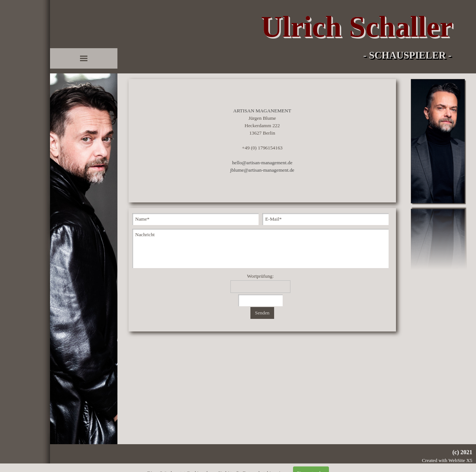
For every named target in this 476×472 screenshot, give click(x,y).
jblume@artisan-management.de (262, 170)
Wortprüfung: (260, 276)
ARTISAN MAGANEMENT (262, 111)
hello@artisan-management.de (262, 163)
